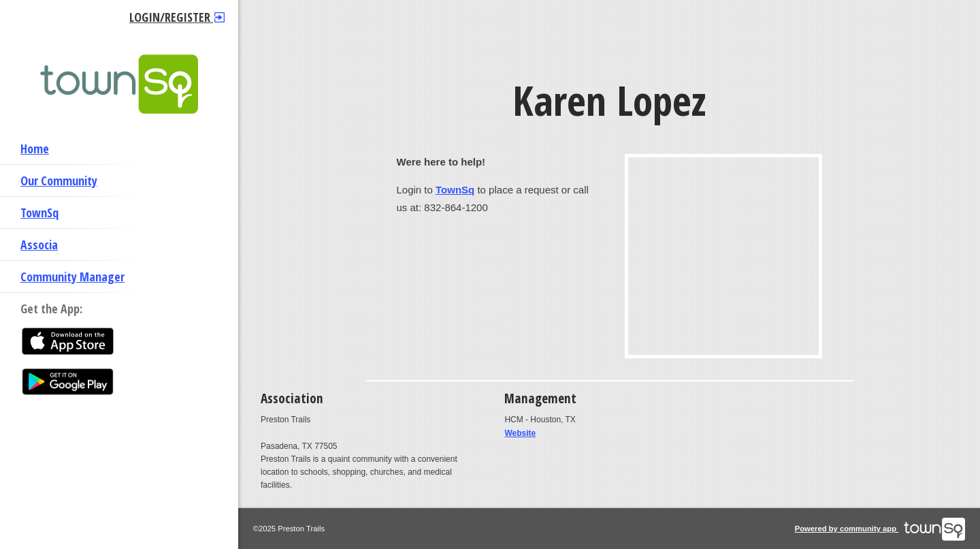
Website (520, 433)
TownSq (39, 213)
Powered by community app (880, 529)
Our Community (59, 181)
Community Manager (72, 277)
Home (35, 148)
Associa (39, 245)
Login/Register (177, 17)
